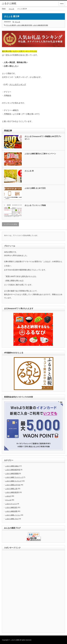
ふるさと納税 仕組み (12, 466)
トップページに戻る (10, 224)
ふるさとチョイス (11, 504)
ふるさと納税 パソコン (13, 515)
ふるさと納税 (9, 3)
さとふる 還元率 (11, 25)
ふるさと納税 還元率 (12, 492)
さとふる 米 (29, 171)
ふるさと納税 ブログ (12, 519)
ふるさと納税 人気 (11, 489)
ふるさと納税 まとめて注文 (35, 188)
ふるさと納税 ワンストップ (14, 477)
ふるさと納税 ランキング (13, 481)
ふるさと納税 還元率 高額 (40, 25)
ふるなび (8, 496)
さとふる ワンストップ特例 (35, 205)
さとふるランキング (18, 84)
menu (62, 4)
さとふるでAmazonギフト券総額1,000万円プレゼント (43, 138)
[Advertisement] (34, 592)
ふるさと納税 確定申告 (13, 470)
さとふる (11, 9)
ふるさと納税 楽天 (11, 507)
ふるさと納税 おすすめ (13, 485)
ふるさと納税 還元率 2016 (24, 25)
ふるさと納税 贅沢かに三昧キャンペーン (40, 154)
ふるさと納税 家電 (11, 511)
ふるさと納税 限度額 (12, 473)
